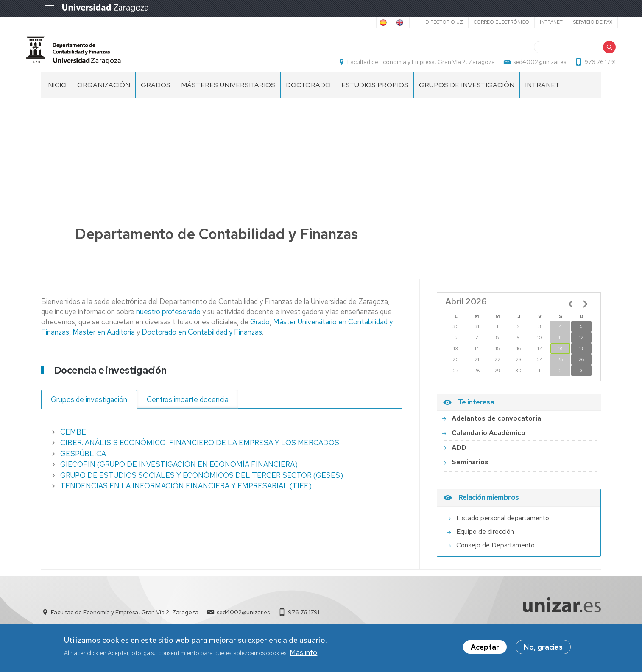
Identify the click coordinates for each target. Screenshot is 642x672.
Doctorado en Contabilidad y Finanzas (201, 340)
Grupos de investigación (89, 408)
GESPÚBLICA (83, 462)
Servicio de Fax (576, 22)
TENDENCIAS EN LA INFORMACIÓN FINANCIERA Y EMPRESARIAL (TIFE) (186, 495)
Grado (260, 330)
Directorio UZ (427, 22)
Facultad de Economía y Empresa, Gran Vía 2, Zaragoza (406, 66)
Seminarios (470, 471)
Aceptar (485, 648)
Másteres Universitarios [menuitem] (228, 93)
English (380, 22)
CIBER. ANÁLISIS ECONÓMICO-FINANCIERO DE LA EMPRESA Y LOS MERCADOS (200, 452)
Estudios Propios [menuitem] (375, 93)
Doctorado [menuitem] (308, 93)
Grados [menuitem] (156, 93)
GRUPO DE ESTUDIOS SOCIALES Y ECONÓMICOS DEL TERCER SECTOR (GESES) (202, 484)
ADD (459, 456)
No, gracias (543, 648)
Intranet (534, 22)
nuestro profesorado (169, 320)
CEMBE (73, 441)
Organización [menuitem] (104, 93)
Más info (303, 653)
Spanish (346, 22)
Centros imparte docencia (188, 408)
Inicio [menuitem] (56, 93)
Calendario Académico (488, 442)
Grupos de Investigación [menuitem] (467, 93)
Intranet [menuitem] (542, 93)
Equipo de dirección (485, 540)
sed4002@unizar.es (525, 66)
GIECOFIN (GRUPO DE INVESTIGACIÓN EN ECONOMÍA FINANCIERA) (179, 473)
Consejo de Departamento (495, 553)
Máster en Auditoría (104, 340)
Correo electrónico (484, 22)
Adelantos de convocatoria (496, 427)
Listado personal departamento (503, 526)
